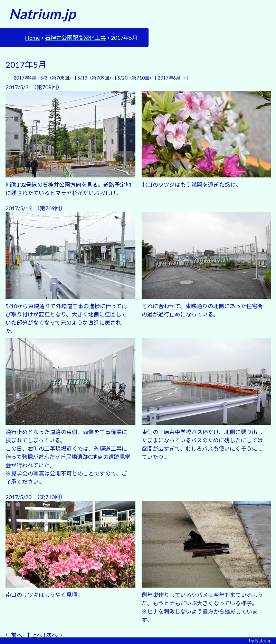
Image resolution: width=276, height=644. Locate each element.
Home (32, 38)
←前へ (14, 635)
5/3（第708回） (57, 78)
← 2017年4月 (22, 78)
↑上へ (34, 635)
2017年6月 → (172, 78)
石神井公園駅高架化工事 (75, 38)
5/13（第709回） (96, 78)
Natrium (263, 641)
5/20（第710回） (136, 78)
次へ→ (55, 635)
